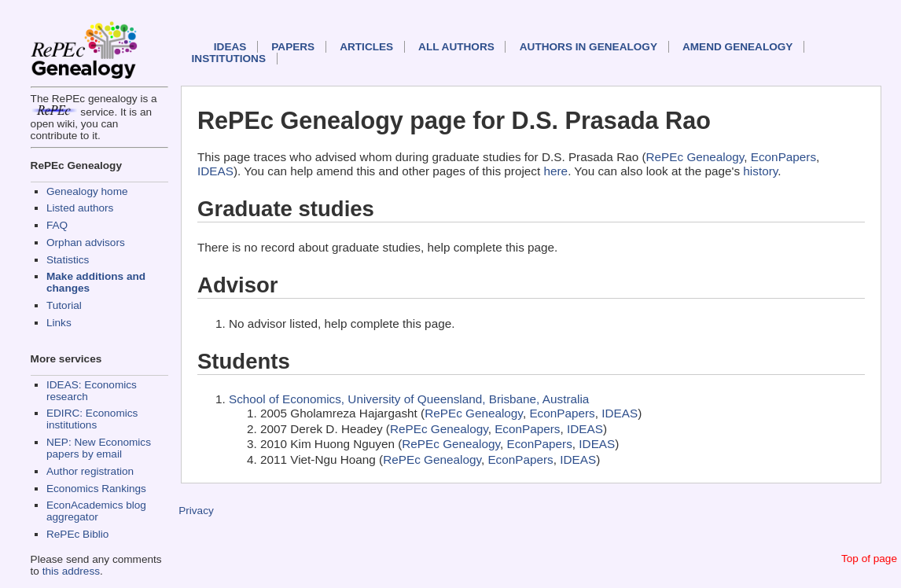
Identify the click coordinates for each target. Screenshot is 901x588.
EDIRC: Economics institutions (92, 419)
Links (59, 323)
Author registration (90, 471)
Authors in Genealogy (588, 47)
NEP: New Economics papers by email (99, 448)
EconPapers (783, 157)
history (760, 171)
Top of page (869, 559)
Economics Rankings (96, 489)
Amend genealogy (737, 47)
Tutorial (64, 305)
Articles (366, 47)
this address (71, 571)
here (556, 171)
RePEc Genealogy (695, 157)
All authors (456, 47)
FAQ (57, 225)
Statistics (68, 260)
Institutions (229, 59)
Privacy (196, 511)
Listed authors (80, 208)
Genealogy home (87, 191)
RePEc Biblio (77, 534)
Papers (293, 47)
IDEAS (230, 47)
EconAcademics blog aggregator (96, 511)
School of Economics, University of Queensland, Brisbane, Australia (409, 399)
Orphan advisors (86, 243)
